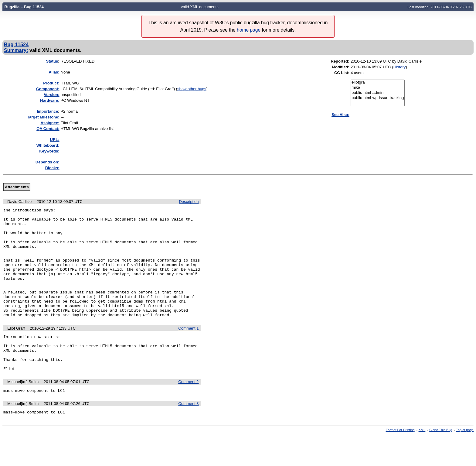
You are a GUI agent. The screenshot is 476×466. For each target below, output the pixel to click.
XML (422, 461)
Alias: (54, 72)
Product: (51, 83)
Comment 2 (188, 411)
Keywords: (49, 151)
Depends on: (48, 162)
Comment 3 (188, 434)
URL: (55, 140)
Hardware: (50, 100)
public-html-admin (378, 93)
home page (249, 30)
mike (378, 88)
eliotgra (378, 82)
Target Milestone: (43, 117)
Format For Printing (400, 461)
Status (52, 61)
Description (189, 202)
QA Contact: (48, 129)
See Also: (340, 115)
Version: (51, 95)
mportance (47, 111)
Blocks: (52, 168)
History (399, 67)
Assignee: (50, 123)
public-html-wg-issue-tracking (378, 98)
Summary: (16, 50)
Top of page (465, 461)
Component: (48, 89)
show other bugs (192, 89)
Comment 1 (188, 350)
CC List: (342, 73)
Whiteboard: (48, 145)
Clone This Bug (441, 461)
